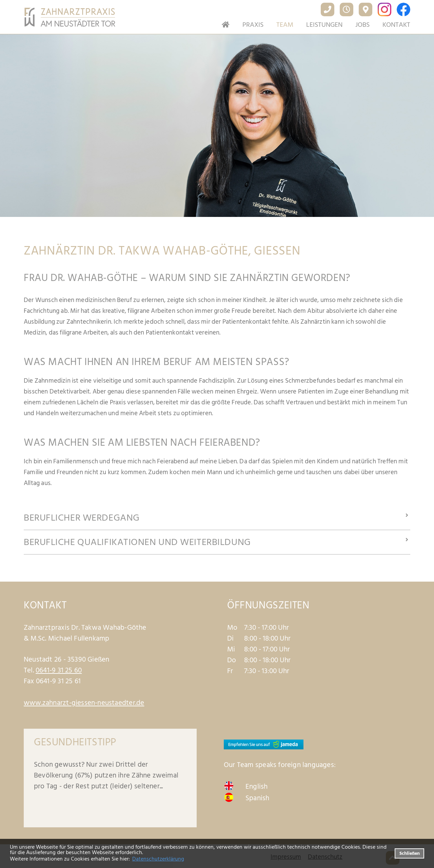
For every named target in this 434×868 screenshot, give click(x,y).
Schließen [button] (410, 853)
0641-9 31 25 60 (59, 670)
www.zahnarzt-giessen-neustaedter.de (84, 703)
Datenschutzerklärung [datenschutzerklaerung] (158, 859)
